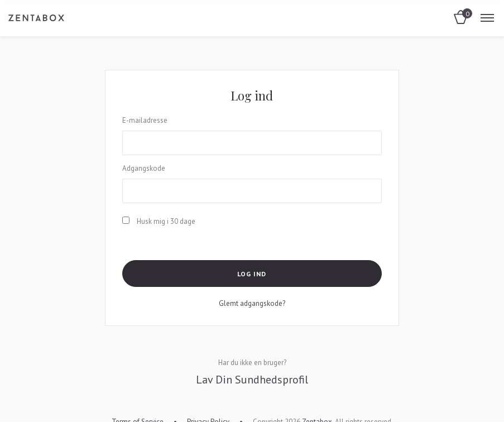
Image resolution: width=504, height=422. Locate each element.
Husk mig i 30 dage (159, 221)
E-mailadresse (145, 120)
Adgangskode (144, 168)
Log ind (252, 274)
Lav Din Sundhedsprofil (252, 380)
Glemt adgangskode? (252, 303)
